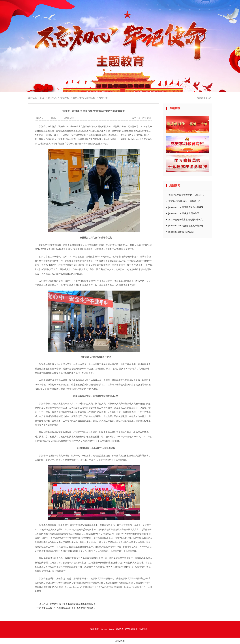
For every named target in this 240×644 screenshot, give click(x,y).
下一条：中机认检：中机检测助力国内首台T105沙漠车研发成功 (65, 608)
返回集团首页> (204, 98)
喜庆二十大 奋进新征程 (84, 98)
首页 (42, 98)
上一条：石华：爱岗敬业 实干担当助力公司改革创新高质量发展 (65, 604)
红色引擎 (103, 98)
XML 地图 (120, 641)
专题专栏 (65, 98)
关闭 (149, 118)
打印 (145, 118)
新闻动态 (52, 98)
